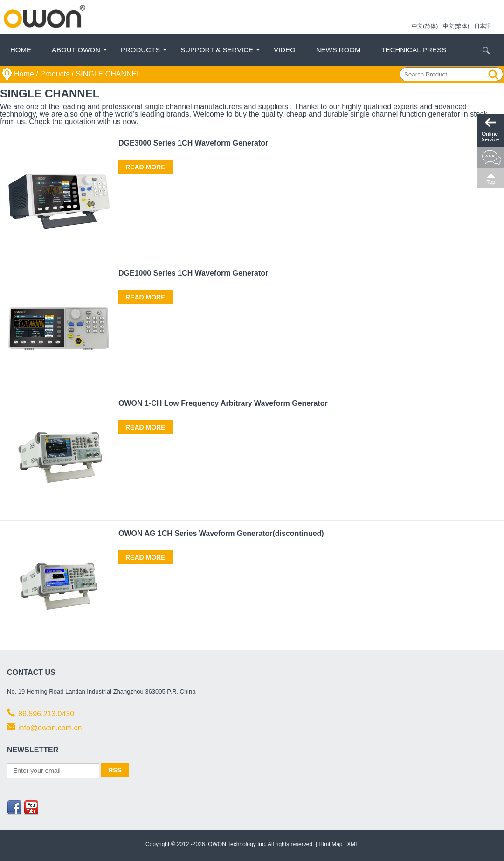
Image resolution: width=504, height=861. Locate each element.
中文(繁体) (456, 26)
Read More (145, 167)
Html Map (330, 844)
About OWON (76, 50)
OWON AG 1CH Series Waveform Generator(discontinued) (221, 533)
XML (353, 844)
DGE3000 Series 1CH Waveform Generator (193, 143)
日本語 (483, 26)
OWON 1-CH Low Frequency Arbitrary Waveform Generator (223, 403)
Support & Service (217, 50)
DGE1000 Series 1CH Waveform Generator (193, 273)
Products (140, 50)
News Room (338, 50)
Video (285, 50)
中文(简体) (425, 26)
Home (21, 50)
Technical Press (414, 50)
